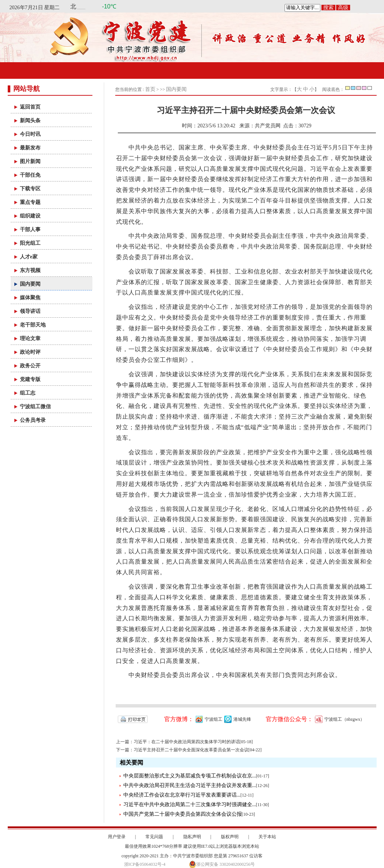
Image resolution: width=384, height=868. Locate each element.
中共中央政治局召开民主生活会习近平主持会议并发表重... (190, 785)
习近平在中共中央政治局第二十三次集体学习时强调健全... (190, 805)
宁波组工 (208, 719)
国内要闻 (30, 284)
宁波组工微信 (35, 407)
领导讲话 (30, 311)
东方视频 (30, 270)
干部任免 (30, 175)
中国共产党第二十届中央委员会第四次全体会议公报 (183, 814)
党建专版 (30, 379)
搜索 (328, 8)
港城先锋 (237, 719)
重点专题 (30, 202)
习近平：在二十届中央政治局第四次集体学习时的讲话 (187, 742)
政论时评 (30, 352)
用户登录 (117, 837)
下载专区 (30, 189)
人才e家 (29, 257)
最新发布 (30, 148)
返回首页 (30, 107)
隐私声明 (192, 837)
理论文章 (30, 338)
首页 (150, 89)
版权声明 (230, 837)
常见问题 (154, 837)
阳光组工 (30, 243)
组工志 (28, 393)
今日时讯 (30, 134)
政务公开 (30, 366)
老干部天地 (33, 325)
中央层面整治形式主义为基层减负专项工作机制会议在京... (190, 776)
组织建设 (30, 216)
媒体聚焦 (30, 298)
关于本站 (267, 837)
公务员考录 (33, 420)
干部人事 (30, 230)
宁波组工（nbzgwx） (339, 719)
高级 (343, 8)
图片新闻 (30, 161)
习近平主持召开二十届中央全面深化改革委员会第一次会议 (191, 750)
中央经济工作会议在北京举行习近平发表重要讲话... (182, 795)
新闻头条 (30, 121)
